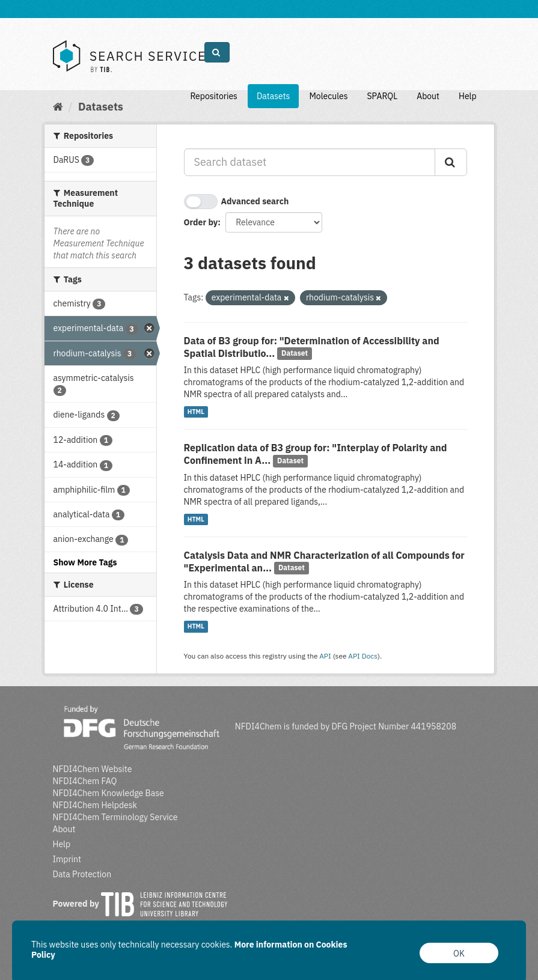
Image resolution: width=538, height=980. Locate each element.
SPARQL (382, 96)
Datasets (274, 96)
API (325, 656)
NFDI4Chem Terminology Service (115, 817)
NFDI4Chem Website (93, 769)
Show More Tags (85, 562)
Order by (201, 222)
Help (468, 96)
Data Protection (82, 874)
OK (459, 954)
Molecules (328, 96)
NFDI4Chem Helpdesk (95, 805)
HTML (196, 412)
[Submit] (451, 162)
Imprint (67, 859)
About (428, 96)
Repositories (214, 96)
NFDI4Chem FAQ (85, 781)
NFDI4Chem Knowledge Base (109, 793)
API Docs (363, 656)
